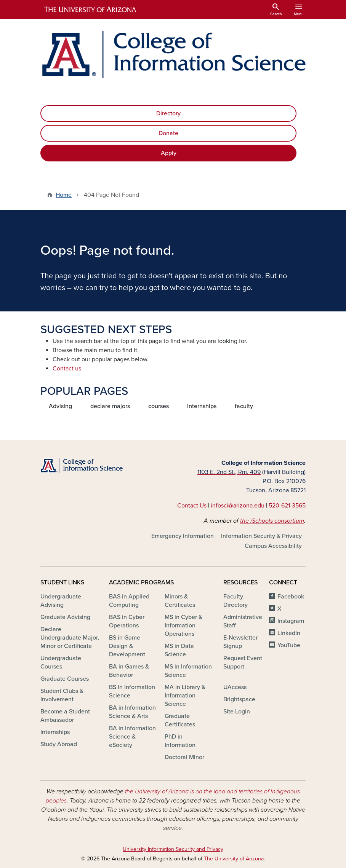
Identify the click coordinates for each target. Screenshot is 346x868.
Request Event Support (243, 662)
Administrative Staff (243, 621)
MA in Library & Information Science (185, 696)
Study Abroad (59, 744)
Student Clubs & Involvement (62, 695)
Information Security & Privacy (261, 536)
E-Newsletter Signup (240, 642)
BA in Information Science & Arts (132, 712)
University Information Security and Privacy (173, 849)
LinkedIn (289, 633)
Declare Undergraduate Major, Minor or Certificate (70, 638)
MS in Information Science (188, 671)
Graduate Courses (65, 679)
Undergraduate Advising (61, 601)
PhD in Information (180, 741)
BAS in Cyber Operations (127, 621)
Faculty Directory (235, 601)
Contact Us (192, 506)
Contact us (67, 369)
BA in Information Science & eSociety (132, 737)
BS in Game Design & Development (127, 646)
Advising (60, 406)
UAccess (235, 687)
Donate (168, 133)
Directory (168, 113)
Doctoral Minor (184, 757)
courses (159, 406)
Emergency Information (183, 536)
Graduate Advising (65, 617)
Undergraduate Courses (61, 662)
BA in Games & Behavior (129, 671)
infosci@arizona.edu (238, 506)
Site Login (237, 712)
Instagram (291, 621)
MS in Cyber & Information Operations (183, 625)
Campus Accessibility (273, 546)
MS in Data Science (179, 650)
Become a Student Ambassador (65, 716)
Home (64, 195)
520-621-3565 (287, 506)
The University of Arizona (234, 859)
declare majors (110, 406)
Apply (169, 153)
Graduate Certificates (180, 720)
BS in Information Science (132, 691)
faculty (244, 406)
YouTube (289, 645)
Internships (55, 732)
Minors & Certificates (180, 601)
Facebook (291, 597)
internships (202, 406)
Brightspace (239, 699)
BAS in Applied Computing (129, 601)
